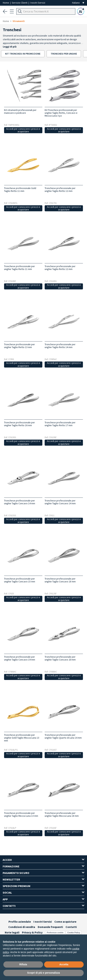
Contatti (71, 927)
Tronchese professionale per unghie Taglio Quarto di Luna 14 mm (63, 736)
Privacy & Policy (32, 932)
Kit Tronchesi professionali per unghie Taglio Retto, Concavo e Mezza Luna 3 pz (61, 113)
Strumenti (19, 21)
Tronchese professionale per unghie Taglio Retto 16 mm (19, 424)
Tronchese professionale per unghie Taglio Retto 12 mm (60, 190)
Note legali (12, 932)
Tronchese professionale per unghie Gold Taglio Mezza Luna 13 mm (22, 738)
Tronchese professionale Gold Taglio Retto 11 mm (20, 190)
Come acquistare (65, 922)
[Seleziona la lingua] (78, 3)
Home (6, 3)
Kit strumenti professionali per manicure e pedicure (20, 111)
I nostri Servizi (38, 3)
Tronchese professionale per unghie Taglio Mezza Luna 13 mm (21, 814)
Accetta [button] (64, 964)
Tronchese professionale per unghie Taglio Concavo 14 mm (20, 502)
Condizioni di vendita (22, 927)
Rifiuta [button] (23, 964)
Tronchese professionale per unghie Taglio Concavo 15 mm (20, 580)
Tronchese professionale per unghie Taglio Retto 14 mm (60, 346)
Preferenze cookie (55, 933)
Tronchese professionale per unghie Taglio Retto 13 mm (19, 346)
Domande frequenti (50, 927)
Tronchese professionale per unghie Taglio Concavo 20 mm (60, 658)
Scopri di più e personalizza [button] (43, 973)
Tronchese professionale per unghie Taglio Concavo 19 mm (20, 658)
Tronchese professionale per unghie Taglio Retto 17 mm (60, 424)
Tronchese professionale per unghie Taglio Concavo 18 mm (60, 580)
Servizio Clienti (20, 3)
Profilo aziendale (20, 922)
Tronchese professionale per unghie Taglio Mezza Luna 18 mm (62, 814)
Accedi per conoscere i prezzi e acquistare (23, 130)
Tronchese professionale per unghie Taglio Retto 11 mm (19, 268)
